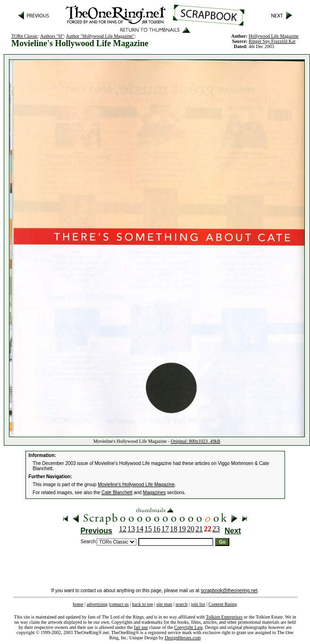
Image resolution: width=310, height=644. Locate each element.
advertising (97, 604)
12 (123, 529)
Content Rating (223, 604)
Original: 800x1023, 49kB (196, 441)
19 (182, 529)
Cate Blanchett (117, 493)
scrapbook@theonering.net (229, 591)
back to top (142, 604)
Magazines (154, 493)
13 (131, 529)
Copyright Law (188, 627)
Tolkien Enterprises (224, 617)
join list (198, 604)
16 (157, 529)
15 (148, 529)
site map (164, 604)
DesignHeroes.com (183, 638)
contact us (119, 604)
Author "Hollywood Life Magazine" (100, 36)
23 (216, 529)
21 (199, 529)
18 (174, 529)
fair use (141, 627)
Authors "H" (52, 36)
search (182, 604)
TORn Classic (25, 36)
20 (191, 529)
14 (140, 529)
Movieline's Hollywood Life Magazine (136, 485)
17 (165, 529)
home (78, 604)
